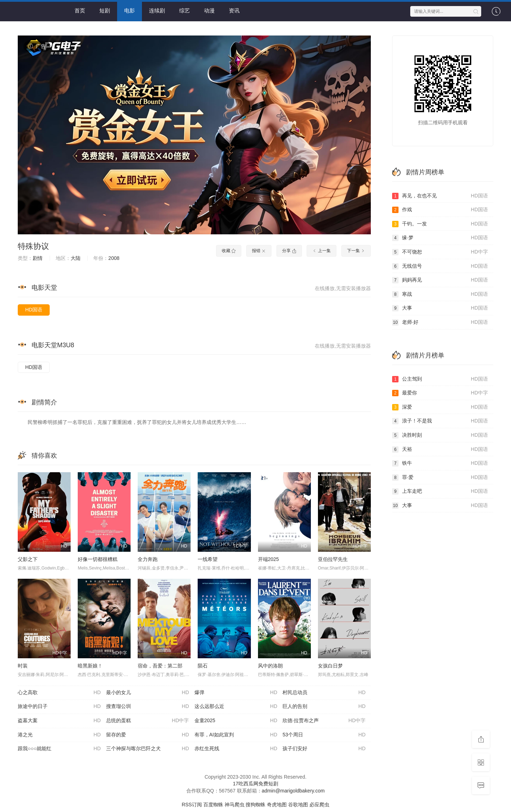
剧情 (38, 258)
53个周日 (324, 735)
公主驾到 (440, 379)
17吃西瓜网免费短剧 (255, 784)
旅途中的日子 (59, 707)
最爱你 (440, 393)
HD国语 (34, 310)
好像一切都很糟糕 (98, 559)
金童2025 (236, 721)
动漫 (209, 10)
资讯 (234, 10)
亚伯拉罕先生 (333, 559)
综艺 (185, 10)
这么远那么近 (236, 707)
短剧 (105, 10)
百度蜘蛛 (213, 805)
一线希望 (208, 559)
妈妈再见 (440, 280)
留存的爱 (148, 735)
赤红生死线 (236, 749)
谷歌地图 (298, 805)
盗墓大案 (59, 721)
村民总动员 (324, 693)
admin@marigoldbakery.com (293, 791)
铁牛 (440, 463)
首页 (80, 10)
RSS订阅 (192, 805)
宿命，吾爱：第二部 (160, 666)
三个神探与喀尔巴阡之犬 (148, 749)
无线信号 (440, 266)
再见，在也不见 (440, 196)
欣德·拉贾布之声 (324, 721)
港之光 (59, 735)
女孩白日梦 (330, 666)
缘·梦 (440, 238)
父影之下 (28, 559)
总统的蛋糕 (148, 721)
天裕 (440, 449)
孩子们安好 (324, 749)
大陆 (76, 258)
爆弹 (236, 693)
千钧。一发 (440, 224)
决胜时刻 (440, 435)
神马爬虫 (235, 805)
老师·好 (440, 322)
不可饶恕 (440, 252)
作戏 (440, 210)
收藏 (229, 251)
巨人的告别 (324, 707)
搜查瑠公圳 (148, 707)
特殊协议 (33, 246)
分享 (289, 251)
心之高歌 (59, 693)
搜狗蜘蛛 (255, 805)
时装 (23, 666)
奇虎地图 (277, 805)
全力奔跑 (148, 559)
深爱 (440, 407)
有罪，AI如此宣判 (236, 735)
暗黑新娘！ (90, 666)
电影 (130, 10)
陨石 (203, 666)
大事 (440, 308)
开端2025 (268, 559)
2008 (114, 258)
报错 (259, 251)
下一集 (356, 251)
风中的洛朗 (270, 666)
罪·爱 (440, 478)
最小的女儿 (148, 693)
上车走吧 (440, 491)
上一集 (321, 251)
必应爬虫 (319, 805)
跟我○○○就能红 (59, 749)
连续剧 (157, 10)
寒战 (440, 294)
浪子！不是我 (440, 421)
